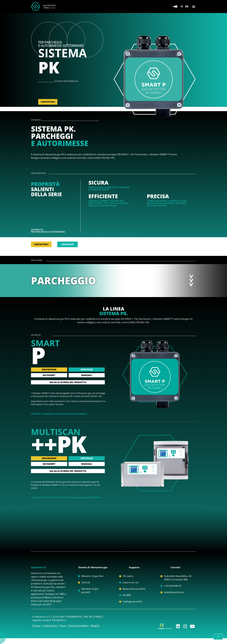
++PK (58, 444)
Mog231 (95, 626)
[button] (194, 7)
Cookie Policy (50, 626)
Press (63, 626)
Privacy (36, 626)
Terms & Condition (78, 626)
